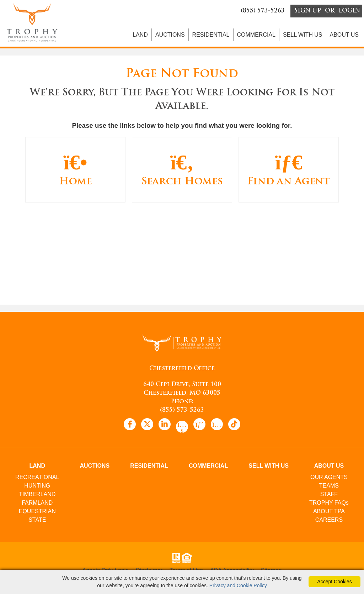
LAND (140, 36)
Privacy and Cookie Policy (238, 585)
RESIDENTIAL (211, 36)
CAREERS (329, 521)
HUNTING (37, 487)
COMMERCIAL (256, 36)
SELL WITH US (303, 36)
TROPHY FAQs (329, 504)
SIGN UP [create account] (308, 11)
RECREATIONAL (37, 479)
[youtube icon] (182, 428)
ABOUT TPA (329, 513)
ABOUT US (344, 36)
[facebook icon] (130, 426)
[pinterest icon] (199, 426)
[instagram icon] (217, 426)
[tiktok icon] (234, 426)
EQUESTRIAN (37, 513)
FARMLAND (37, 504)
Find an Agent (289, 171)
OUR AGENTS (329, 479)
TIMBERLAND (37, 496)
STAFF (329, 496)
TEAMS (329, 487)
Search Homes (182, 171)
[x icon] (147, 426)
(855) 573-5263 (182, 412)
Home (75, 171)
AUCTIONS (170, 36)
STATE (37, 521)
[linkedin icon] (165, 426)
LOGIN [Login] (349, 11)
